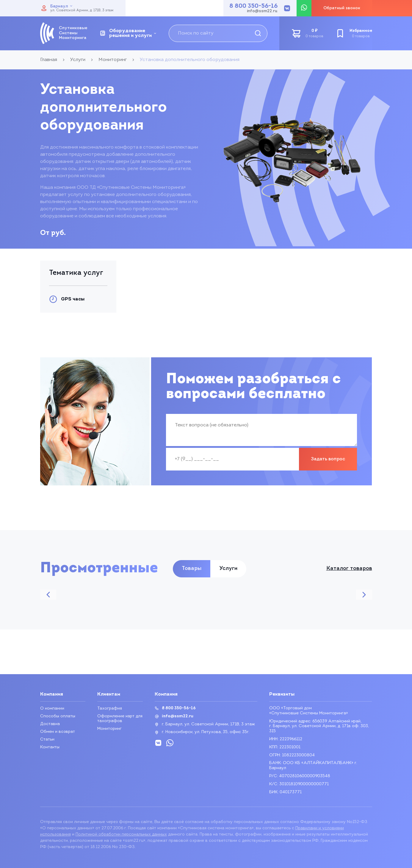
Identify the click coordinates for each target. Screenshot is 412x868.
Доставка (50, 724)
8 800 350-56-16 (253, 6)
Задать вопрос (328, 459)
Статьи (47, 740)
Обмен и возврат (58, 732)
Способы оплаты (58, 716)
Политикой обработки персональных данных (121, 835)
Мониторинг (109, 729)
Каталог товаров (349, 569)
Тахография (110, 709)
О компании (52, 709)
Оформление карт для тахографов (120, 719)
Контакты (50, 747)
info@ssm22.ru (262, 11)
